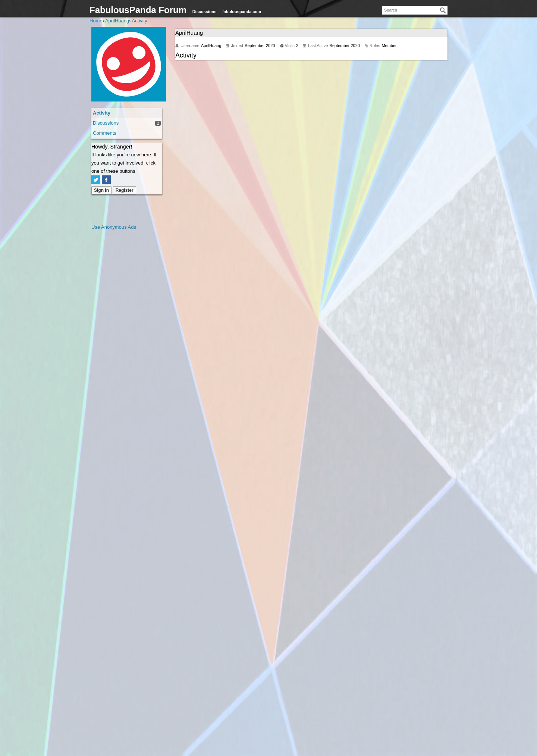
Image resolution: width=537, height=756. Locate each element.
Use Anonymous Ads (114, 227)
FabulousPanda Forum (138, 10)
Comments (105, 133)
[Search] (443, 10)
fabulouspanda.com (242, 12)
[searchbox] (415, 10)
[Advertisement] (121, 343)
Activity (102, 113)
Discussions (205, 12)
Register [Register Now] (125, 190)
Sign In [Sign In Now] (101, 190)
